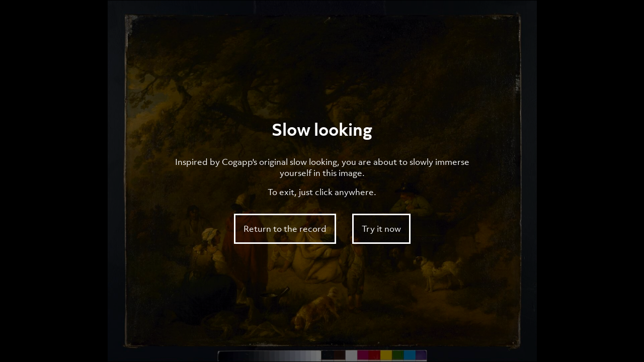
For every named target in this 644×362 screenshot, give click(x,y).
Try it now (381, 229)
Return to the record (285, 229)
